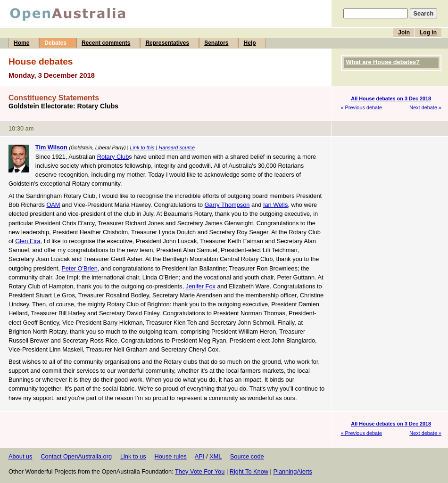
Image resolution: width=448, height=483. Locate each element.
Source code (247, 456)
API (200, 456)
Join (404, 33)
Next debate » (425, 107)
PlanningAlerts (293, 471)
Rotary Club (113, 157)
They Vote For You (200, 471)
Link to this (142, 147)
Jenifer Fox (201, 286)
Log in (428, 33)
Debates (55, 43)
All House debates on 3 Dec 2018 (391, 98)
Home (21, 43)
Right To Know (249, 471)
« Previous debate (362, 107)
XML (216, 456)
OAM (53, 205)
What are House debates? (383, 62)
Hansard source (177, 147)
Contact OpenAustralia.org (76, 456)
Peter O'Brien (79, 268)
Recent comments (106, 43)
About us (21, 456)
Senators (216, 43)
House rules (170, 456)
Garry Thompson (227, 205)
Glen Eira (28, 241)
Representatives (167, 43)
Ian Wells (275, 205)
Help (249, 43)
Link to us (133, 456)
